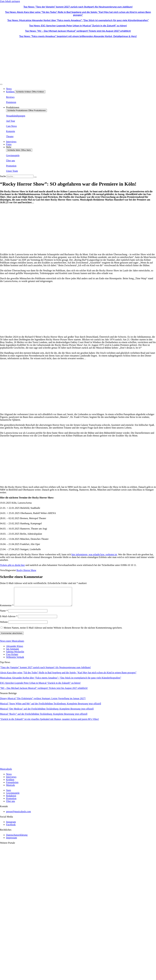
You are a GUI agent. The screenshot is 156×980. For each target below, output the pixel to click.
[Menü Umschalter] (1, 84)
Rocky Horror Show (26, 570)
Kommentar (7, 609)
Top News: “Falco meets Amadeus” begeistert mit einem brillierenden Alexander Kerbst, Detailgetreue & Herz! (78, 36)
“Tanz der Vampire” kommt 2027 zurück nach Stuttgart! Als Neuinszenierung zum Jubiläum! (45, 671)
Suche (3, 176)
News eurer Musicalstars (12, 645)
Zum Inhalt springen (10, 1)
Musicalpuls (6, 773)
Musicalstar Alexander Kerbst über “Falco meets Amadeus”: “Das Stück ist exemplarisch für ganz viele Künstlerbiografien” (61, 681)
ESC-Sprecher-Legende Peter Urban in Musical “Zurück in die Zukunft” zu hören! (40, 687)
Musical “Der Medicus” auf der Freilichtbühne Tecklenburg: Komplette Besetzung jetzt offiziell (47, 712)
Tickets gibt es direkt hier (12, 565)
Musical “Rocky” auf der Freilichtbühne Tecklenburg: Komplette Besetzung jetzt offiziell (44, 718)
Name (4, 614)
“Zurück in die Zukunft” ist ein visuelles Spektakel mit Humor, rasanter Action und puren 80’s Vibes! (50, 723)
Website (4, 626)
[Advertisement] (78, 228)
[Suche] (35, 177)
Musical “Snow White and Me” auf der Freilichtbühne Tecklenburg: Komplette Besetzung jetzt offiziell (51, 707)
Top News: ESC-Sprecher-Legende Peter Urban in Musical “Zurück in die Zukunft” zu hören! (78, 25)
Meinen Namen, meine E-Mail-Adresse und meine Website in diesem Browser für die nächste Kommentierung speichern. (63, 631)
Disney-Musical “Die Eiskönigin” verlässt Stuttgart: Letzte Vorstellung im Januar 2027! (43, 702)
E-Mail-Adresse (9, 620)
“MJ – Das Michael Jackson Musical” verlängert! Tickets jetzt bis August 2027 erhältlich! (44, 692)
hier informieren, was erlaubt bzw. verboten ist (94, 554)
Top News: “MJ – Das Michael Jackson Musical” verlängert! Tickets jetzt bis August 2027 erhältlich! (78, 31)
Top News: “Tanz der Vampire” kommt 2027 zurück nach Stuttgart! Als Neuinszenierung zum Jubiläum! (78, 7)
